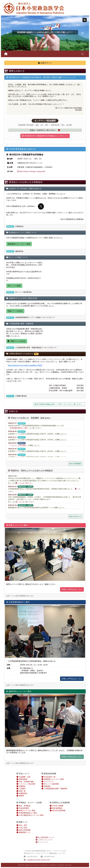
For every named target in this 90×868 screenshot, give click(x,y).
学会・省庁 (23, 825)
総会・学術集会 (25, 806)
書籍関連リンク (25, 832)
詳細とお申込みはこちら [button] (72, 589)
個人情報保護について (45, 837)
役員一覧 (22, 791)
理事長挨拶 (23, 779)
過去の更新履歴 (75, 464)
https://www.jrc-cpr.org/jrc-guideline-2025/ (25, 365)
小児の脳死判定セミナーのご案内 (31, 815)
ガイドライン (49, 782)
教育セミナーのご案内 (27, 811)
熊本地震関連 (57, 808)
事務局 (21, 796)
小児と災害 (23, 828)
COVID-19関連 (58, 806)
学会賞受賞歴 (24, 808)
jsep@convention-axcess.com (39, 860)
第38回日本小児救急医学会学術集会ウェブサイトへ (45, 136)
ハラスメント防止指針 (18, 445)
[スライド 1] (42, 47)
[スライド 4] (48, 47)
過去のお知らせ (75, 516)
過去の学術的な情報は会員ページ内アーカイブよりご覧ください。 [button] (59, 404)
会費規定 (22, 786)
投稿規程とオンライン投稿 (19, 244)
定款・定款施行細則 (26, 782)
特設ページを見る (15, 311)
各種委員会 (23, 793)
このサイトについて (44, 840)
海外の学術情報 (25, 830)
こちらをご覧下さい (24, 483)
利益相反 (47, 786)
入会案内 (22, 789)
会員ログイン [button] (45, 63)
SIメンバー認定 (14, 286)
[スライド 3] (46, 47)
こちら (19, 502)
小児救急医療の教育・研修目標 (55, 789)
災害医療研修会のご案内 (19, 428)
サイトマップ (42, 842)
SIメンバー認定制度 (51, 784)
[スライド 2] (44, 47)
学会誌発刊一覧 (50, 777)
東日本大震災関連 (59, 811)
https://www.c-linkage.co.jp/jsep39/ (31, 171)
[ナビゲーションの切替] (82, 54)
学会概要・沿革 (25, 777)
